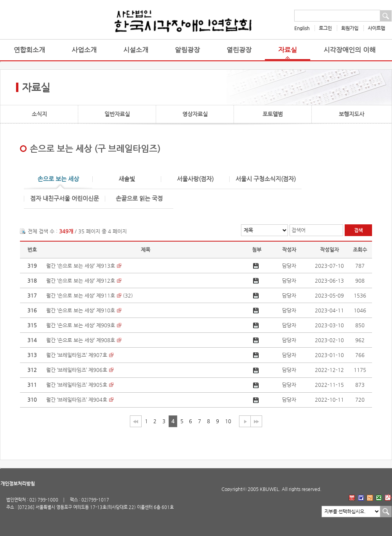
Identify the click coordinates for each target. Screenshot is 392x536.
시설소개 (136, 50)
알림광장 (187, 50)
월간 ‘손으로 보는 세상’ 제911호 (81, 295)
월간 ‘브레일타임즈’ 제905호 (77, 385)
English (302, 28)
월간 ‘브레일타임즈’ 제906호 (77, 370)
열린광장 (239, 50)
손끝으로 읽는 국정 (139, 199)
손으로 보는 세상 (58, 179)
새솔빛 (127, 179)
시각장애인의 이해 (350, 50)
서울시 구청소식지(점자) (266, 179)
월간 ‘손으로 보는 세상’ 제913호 (81, 266)
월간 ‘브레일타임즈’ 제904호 (77, 400)
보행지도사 (352, 114)
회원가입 (350, 28)
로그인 (325, 28)
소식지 (39, 114)
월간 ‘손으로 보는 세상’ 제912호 (81, 281)
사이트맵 (376, 28)
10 (228, 421)
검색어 (298, 230)
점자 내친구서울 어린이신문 (65, 199)
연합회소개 (29, 50)
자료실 (288, 50)
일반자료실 (117, 114)
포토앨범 (273, 114)
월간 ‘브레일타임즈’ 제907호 (77, 355)
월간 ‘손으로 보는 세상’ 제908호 (81, 340)
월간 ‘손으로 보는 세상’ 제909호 (81, 325)
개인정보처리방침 (18, 484)
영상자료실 (195, 114)
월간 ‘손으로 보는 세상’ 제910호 (81, 310)
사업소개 (84, 50)
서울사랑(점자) (195, 179)
